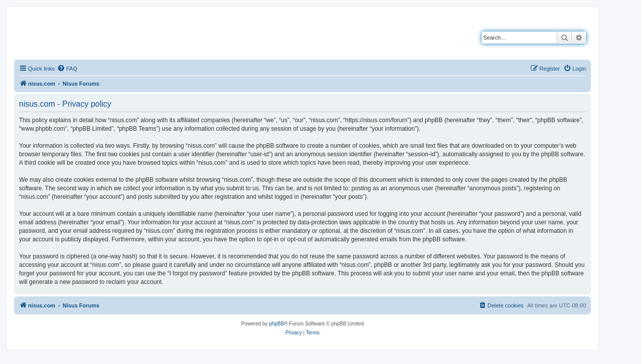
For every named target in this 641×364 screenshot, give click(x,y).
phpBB (276, 324)
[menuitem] (67, 69)
